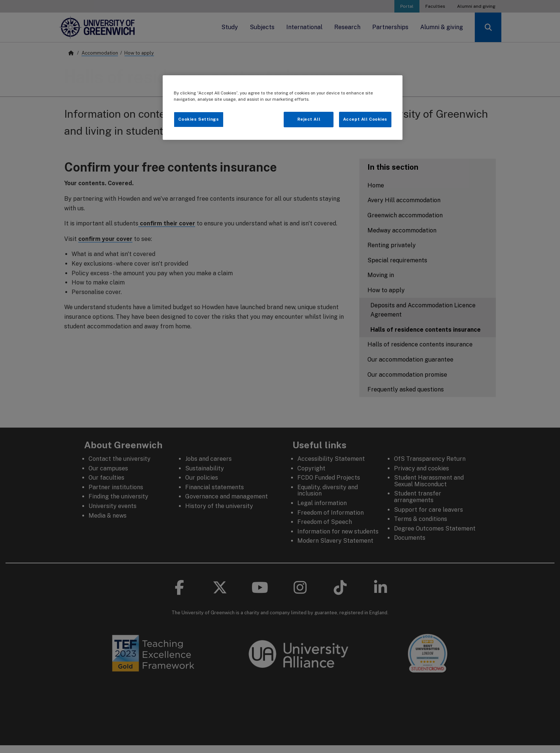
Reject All (309, 119)
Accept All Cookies (365, 119)
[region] (283, 108)
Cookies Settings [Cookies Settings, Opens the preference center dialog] (198, 119)
